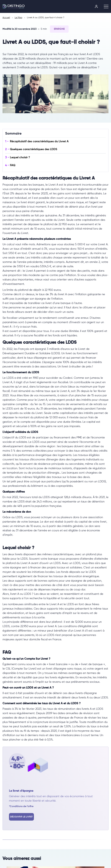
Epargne (59, 29)
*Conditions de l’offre (21, 806)
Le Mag (18, 18)
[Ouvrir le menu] (105, 6)
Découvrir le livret (21, 817)
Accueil (6, 18)
